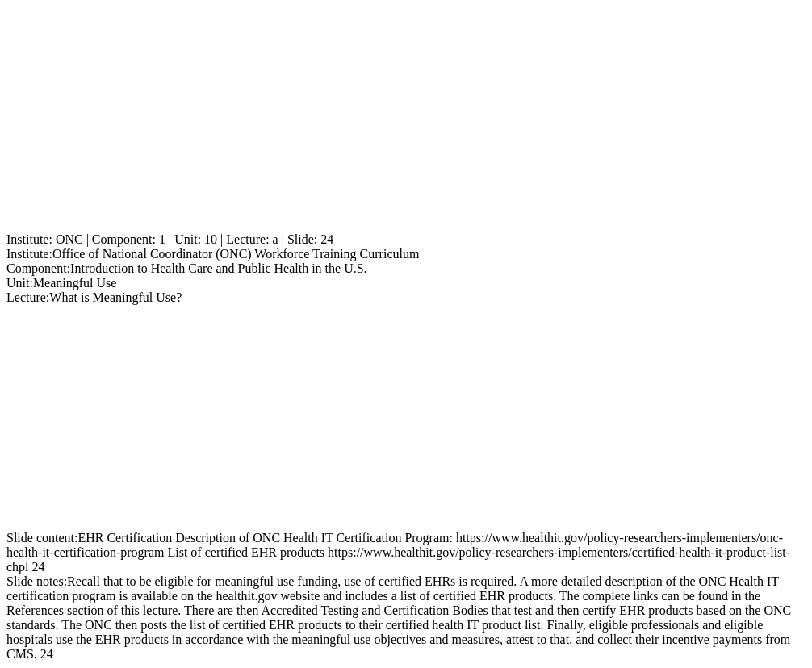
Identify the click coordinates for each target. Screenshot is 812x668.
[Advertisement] (406, 119)
